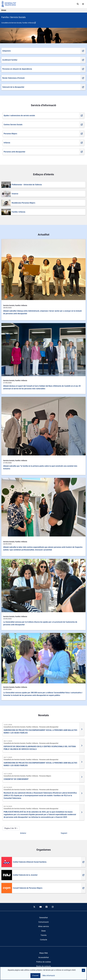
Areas (4, 10)
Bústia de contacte (43, 966)
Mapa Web (44, 953)
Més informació (49, 976)
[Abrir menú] (83, 4)
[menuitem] (43, 918)
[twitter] (34, 907)
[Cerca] (78, 4)
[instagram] (53, 907)
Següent (64, 833)
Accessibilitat (44, 957)
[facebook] (47, 907)
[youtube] (40, 907)
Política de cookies (44, 962)
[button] (83, 970)
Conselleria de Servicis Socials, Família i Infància (18, 23)
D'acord (35, 976)
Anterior (23, 833)
